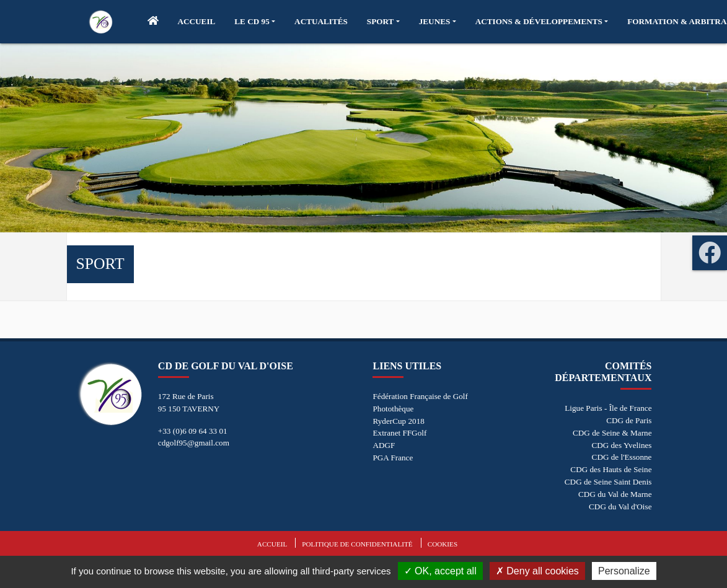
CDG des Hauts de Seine (611, 469)
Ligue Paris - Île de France (608, 408)
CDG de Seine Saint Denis (608, 482)
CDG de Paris (629, 420)
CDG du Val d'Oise (620, 507)
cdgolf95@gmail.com (194, 443)
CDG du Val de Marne (615, 494)
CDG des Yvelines (621, 445)
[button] (255, 22)
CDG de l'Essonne (622, 457)
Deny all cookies (537, 571)
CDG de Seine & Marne (612, 433)
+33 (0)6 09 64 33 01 (193, 431)
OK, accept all (440, 571)
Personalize (624, 571)
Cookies (443, 544)
